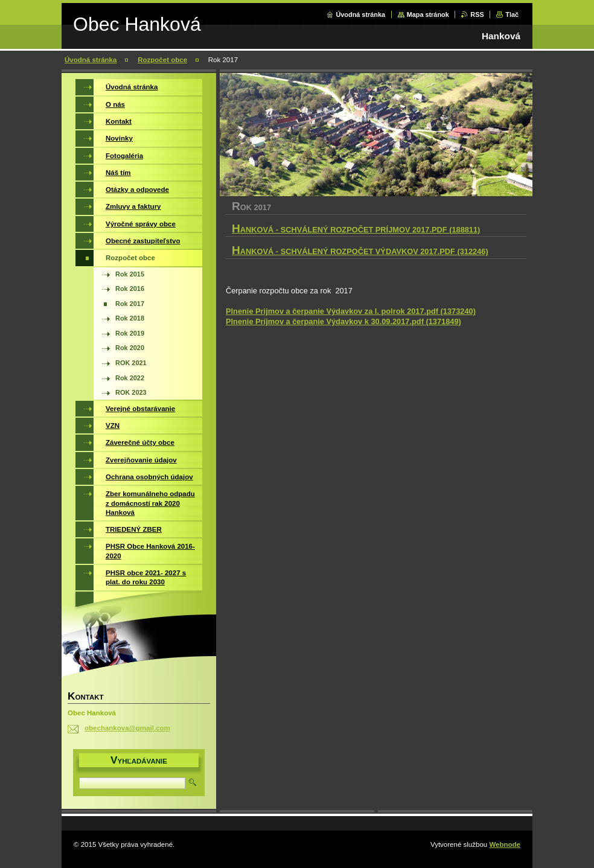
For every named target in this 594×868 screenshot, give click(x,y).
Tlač (512, 14)
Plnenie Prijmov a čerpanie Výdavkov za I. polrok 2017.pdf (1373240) (351, 311)
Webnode (505, 844)
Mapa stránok (428, 14)
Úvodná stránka (360, 14)
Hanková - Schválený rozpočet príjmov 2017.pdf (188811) (356, 230)
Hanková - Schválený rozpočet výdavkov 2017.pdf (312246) (360, 251)
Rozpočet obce (162, 60)
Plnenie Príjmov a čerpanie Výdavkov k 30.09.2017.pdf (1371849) (343, 321)
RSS (477, 14)
